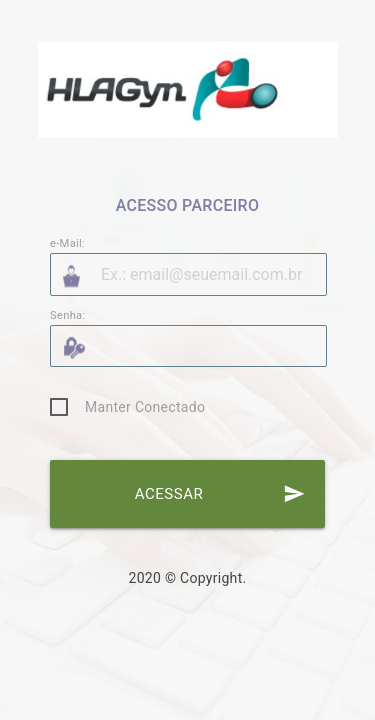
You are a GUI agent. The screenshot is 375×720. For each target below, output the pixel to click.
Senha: (68, 315)
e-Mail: (67, 243)
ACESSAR (220, 494)
